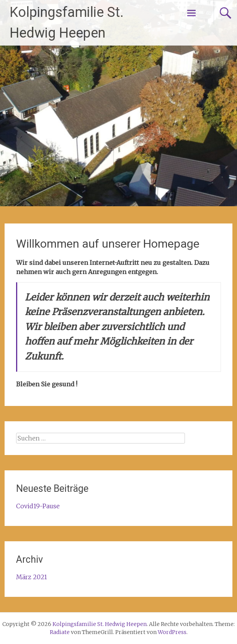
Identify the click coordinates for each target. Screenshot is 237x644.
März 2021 (32, 577)
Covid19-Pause (38, 506)
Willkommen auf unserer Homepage (108, 244)
